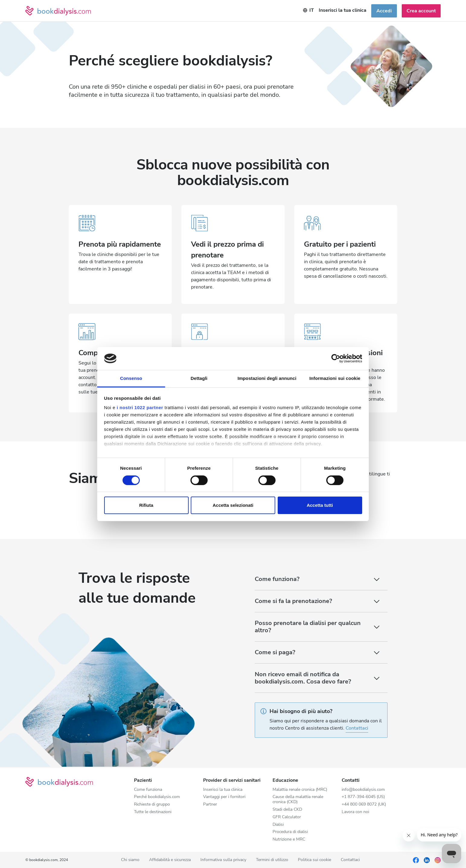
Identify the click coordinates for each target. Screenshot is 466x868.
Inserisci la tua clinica (223, 790)
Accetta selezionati (233, 505)
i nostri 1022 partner (140, 407)
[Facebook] (416, 860)
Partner (210, 805)
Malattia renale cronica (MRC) (300, 790)
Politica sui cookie (314, 860)
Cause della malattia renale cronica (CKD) (298, 800)
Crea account (421, 11)
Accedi (384, 11)
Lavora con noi (355, 812)
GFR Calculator (287, 817)
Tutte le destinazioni (153, 812)
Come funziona (148, 790)
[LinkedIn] (427, 860)
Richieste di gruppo (152, 805)
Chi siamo (130, 860)
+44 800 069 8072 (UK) (364, 805)
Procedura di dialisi (290, 832)
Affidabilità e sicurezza (170, 860)
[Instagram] (438, 860)
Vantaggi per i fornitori (224, 797)
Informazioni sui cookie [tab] (335, 378)
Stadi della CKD (287, 810)
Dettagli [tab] (199, 378)
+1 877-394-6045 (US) (363, 797)
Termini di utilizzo (272, 860)
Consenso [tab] (131, 378)
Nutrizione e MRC (289, 840)
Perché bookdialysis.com (157, 797)
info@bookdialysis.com (363, 790)
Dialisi (278, 825)
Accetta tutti (320, 505)
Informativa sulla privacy (223, 860)
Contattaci (357, 728)
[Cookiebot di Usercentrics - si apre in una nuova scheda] (336, 358)
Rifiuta (146, 505)
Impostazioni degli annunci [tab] (267, 378)
